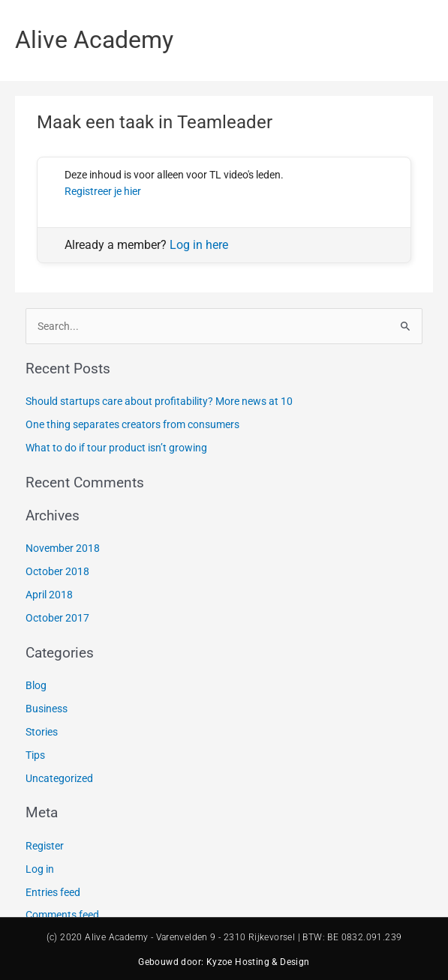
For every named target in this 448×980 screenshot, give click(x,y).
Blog (36, 685)
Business (47, 709)
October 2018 (57, 571)
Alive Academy (94, 40)
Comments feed (62, 915)
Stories (42, 732)
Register (45, 846)
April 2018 (49, 595)
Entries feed (53, 892)
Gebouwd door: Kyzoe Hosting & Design (224, 962)
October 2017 (57, 618)
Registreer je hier (103, 191)
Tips (35, 755)
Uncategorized (59, 778)
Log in (40, 869)
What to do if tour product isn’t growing (116, 448)
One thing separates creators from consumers (132, 424)
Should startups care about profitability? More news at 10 (159, 401)
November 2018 (63, 548)
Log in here (199, 245)
